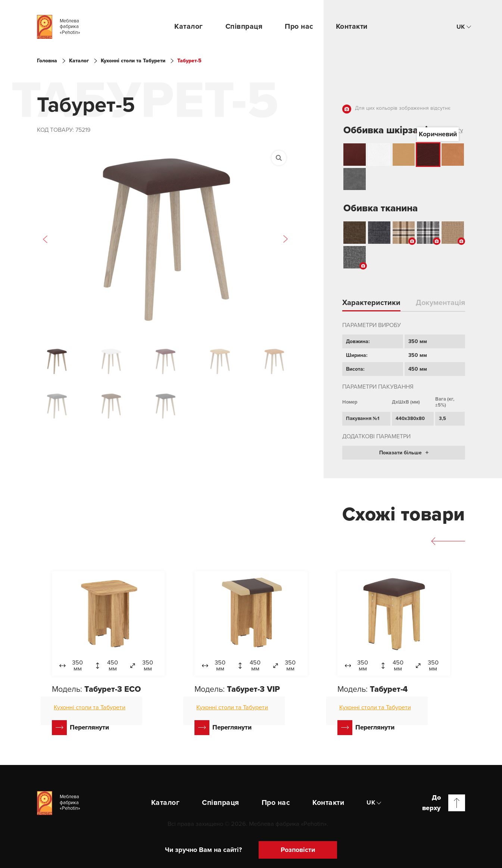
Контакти (352, 27)
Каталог (189, 27)
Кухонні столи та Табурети (133, 61)
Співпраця (244, 27)
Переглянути (80, 728)
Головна (47, 61)
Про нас (299, 27)
